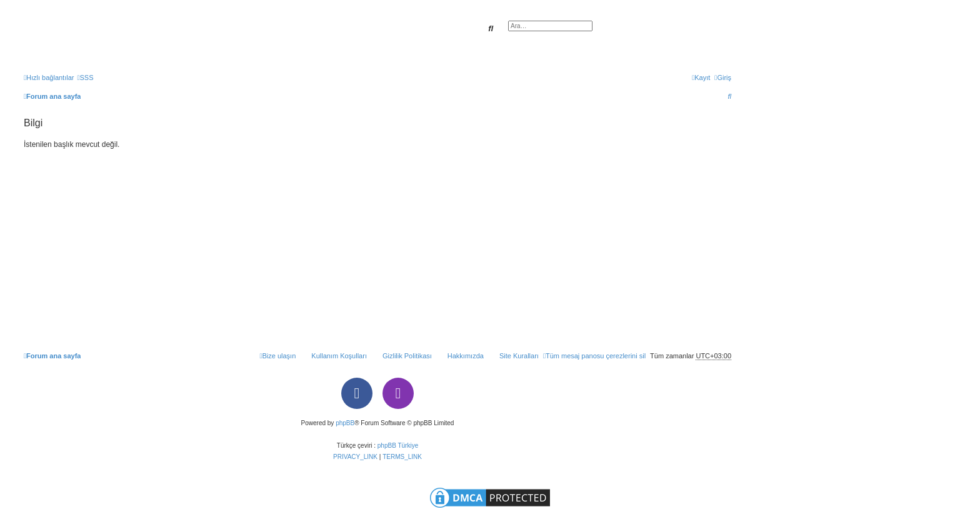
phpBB (345, 423)
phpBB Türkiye (398, 446)
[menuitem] (85, 78)
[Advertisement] (377, 245)
